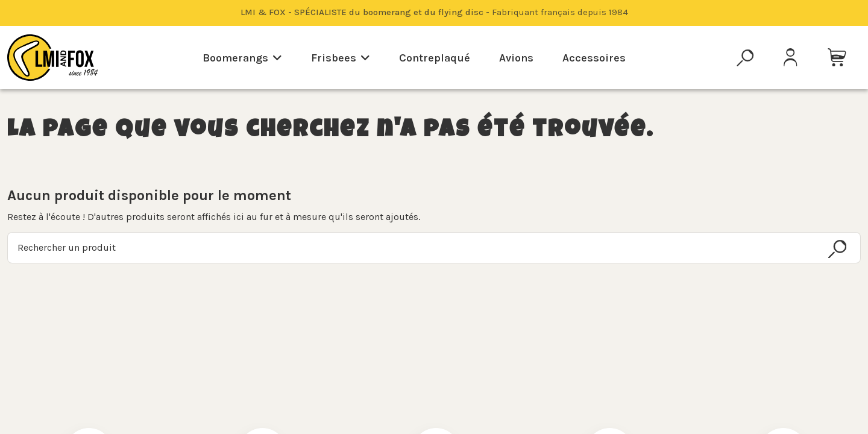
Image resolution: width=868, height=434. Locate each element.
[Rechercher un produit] (837, 249)
